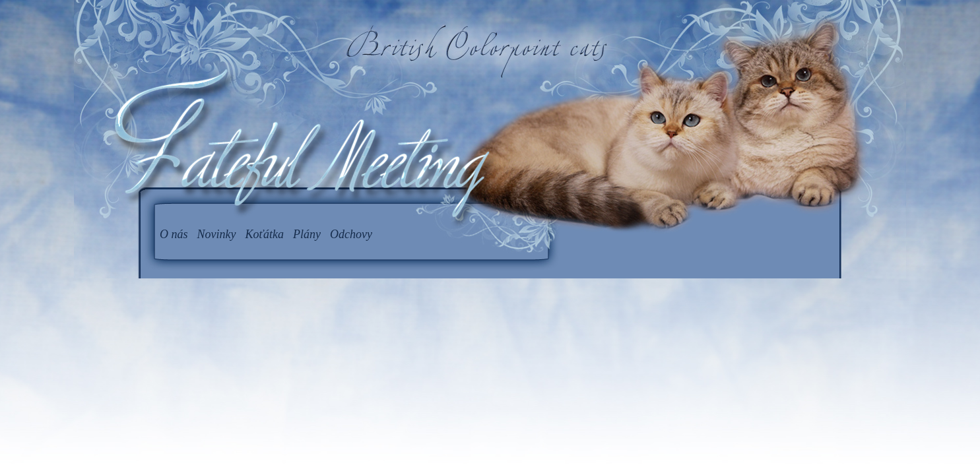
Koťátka (265, 234)
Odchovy (351, 234)
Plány (307, 234)
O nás (174, 234)
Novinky (217, 234)
